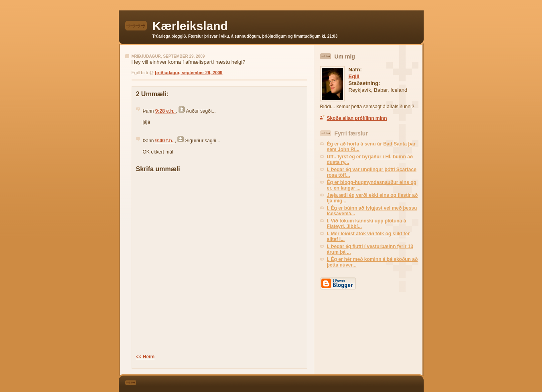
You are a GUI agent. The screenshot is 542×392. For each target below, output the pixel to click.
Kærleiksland (190, 26)
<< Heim (145, 357)
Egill (354, 76)
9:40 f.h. (165, 141)
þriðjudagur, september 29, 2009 (189, 73)
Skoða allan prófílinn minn (357, 118)
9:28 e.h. (165, 111)
